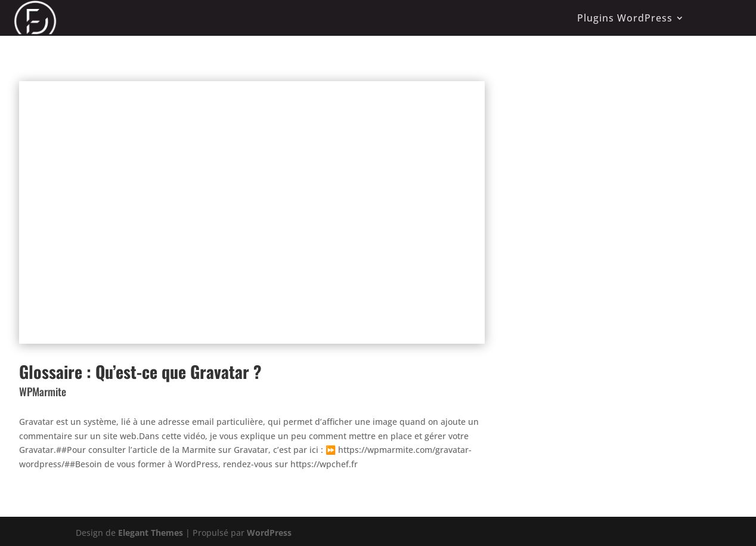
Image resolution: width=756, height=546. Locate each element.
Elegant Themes (151, 533)
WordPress (269, 533)
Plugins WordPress (625, 18)
